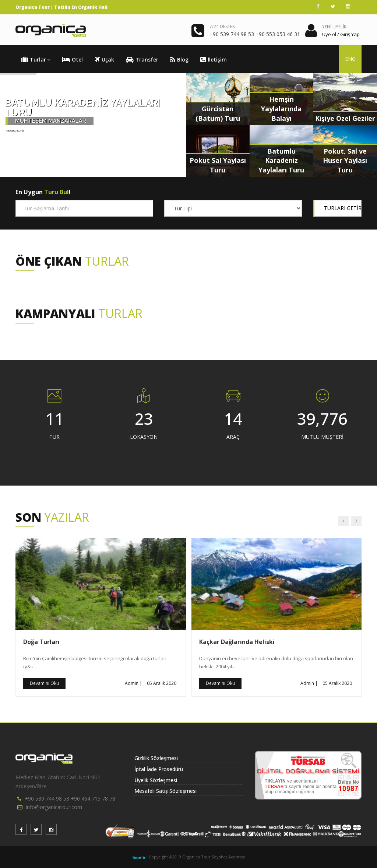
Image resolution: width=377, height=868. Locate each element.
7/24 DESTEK (222, 26)
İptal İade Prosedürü (159, 769)
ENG (350, 59)
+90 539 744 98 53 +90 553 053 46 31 (255, 34)
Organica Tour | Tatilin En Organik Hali (61, 7)
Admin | (133, 683)
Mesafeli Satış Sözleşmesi (165, 791)
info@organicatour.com (54, 807)
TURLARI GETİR (343, 208)
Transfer (142, 60)
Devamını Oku (44, 683)
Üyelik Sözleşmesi (156, 780)
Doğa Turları (41, 642)
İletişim (214, 60)
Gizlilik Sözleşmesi (156, 758)
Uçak (104, 60)
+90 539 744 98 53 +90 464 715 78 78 (70, 799)
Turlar (36, 60)
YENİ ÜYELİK (334, 27)
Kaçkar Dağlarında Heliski (237, 642)
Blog (179, 60)
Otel (73, 60)
